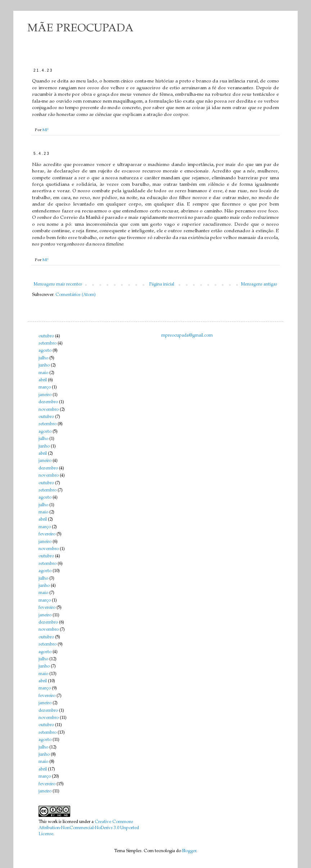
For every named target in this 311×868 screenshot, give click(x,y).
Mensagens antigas (259, 284)
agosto (45, 351)
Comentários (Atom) (76, 295)
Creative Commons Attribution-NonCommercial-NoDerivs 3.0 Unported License (89, 828)
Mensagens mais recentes (58, 284)
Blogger (189, 851)
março (45, 387)
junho (44, 365)
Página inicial (162, 284)
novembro (49, 410)
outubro (46, 336)
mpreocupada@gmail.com (187, 336)
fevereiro (47, 534)
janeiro (45, 395)
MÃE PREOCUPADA (81, 29)
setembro (48, 343)
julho (43, 358)
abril (43, 380)
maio (43, 373)
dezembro (48, 402)
